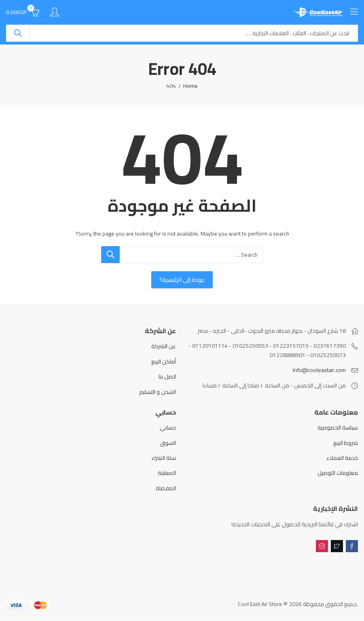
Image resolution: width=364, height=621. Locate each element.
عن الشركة (164, 346)
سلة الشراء (164, 458)
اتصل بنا (167, 376)
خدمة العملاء (342, 458)
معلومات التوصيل (338, 473)
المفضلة (166, 488)
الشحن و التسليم (158, 392)
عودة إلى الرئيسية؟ (182, 280)
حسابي (168, 427)
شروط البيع (346, 443)
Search (18, 33)
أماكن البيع (164, 362)
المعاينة (167, 473)
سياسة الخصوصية (338, 427)
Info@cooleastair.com (319, 370)
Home (190, 86)
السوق (168, 443)
